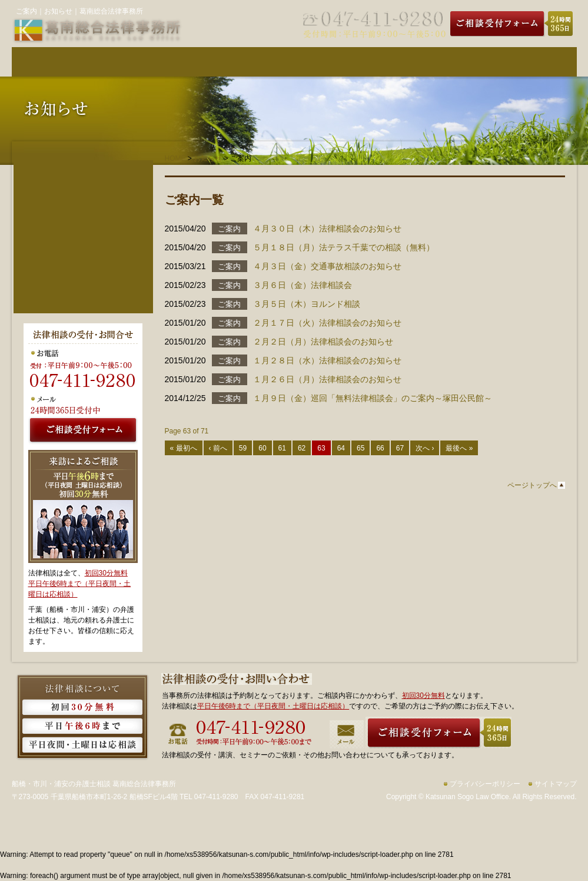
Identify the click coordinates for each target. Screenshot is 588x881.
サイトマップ (556, 784)
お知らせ (208, 158)
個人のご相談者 (83, 193)
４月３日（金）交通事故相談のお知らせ (327, 266)
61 (282, 448)
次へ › (425, 448)
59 (243, 448)
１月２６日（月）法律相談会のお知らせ (327, 379)
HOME (175, 158)
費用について (247, 62)
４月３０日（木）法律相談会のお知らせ (327, 228)
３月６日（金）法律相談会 (303, 285)
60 (262, 448)
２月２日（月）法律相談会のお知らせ (323, 342)
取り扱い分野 (341, 62)
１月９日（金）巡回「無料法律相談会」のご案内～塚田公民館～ (373, 398)
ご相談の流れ (530, 62)
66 (380, 448)
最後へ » (459, 448)
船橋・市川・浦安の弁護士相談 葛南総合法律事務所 (94, 784)
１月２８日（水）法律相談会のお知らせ (327, 360)
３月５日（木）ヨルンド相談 (307, 304)
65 (361, 448)
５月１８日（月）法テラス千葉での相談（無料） (344, 247)
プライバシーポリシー (485, 784)
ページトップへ (532, 485)
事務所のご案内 (436, 62)
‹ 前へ (218, 448)
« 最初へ (184, 448)
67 (400, 448)
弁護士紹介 (153, 62)
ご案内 (229, 229)
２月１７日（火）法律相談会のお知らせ (327, 323)
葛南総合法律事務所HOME (59, 62)
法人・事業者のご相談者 (83, 210)
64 (341, 448)
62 (302, 448)
